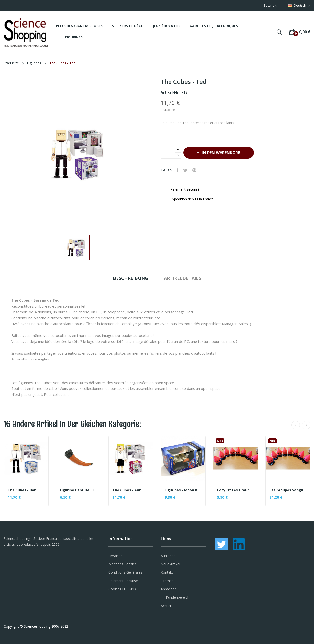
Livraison (116, 556)
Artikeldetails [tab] (183, 278)
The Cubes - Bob (22, 490)
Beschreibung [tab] (131, 278)
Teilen (177, 170)
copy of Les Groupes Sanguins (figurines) (235, 490)
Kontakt (167, 572)
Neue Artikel (170, 564)
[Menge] (168, 153)
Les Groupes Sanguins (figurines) (288, 490)
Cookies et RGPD (122, 589)
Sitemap (167, 581)
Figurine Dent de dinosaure (78, 490)
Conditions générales (125, 572)
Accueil (166, 606)
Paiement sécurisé (123, 581)
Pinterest (194, 170)
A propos (168, 556)
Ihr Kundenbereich (175, 597)
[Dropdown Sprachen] (299, 6)
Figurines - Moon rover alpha (183, 490)
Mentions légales (123, 564)
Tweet (185, 170)
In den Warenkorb (221, 153)
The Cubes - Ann (127, 490)
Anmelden (169, 589)
